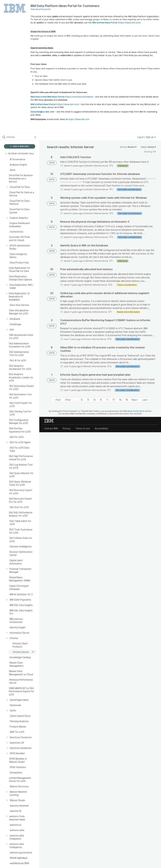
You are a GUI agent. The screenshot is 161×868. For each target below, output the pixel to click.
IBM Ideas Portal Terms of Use (137, 411)
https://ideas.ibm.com (129, 23)
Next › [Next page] (135, 400)
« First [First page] (57, 400)
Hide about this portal (40, 9)
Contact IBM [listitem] (51, 428)
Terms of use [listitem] (83, 428)
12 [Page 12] (82, 400)
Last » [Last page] (145, 400)
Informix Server (101, 166)
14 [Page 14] (94, 400)
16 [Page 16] (107, 400)
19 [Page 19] (127, 400)
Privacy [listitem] (67, 428)
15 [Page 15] (101, 400)
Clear (32, 154)
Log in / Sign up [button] (147, 137)
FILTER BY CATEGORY (17, 154)
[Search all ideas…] (20, 137)
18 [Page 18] (120, 400)
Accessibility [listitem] (101, 428)
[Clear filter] (36, 137)
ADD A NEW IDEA (19, 146)
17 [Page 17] (114, 400)
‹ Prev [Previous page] (68, 400)
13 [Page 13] (88, 400)
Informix (89, 166)
